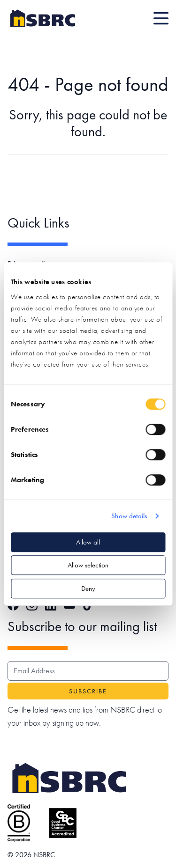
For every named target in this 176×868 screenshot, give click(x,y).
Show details (129, 516)
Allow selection (88, 565)
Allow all (88, 542)
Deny (88, 588)
